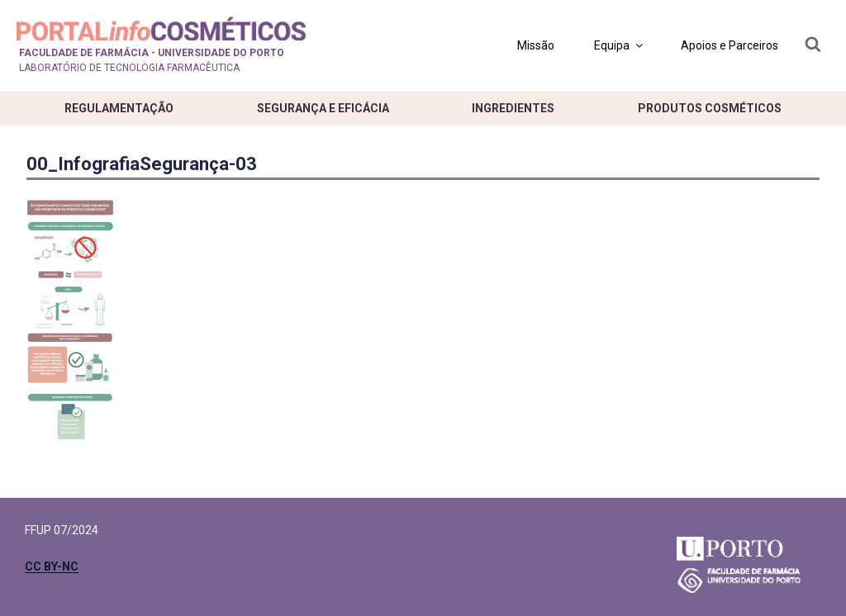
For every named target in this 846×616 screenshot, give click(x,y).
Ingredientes (513, 108)
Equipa (620, 45)
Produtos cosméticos (710, 108)
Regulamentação (119, 108)
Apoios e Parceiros (730, 45)
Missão (536, 45)
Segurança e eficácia (323, 108)
